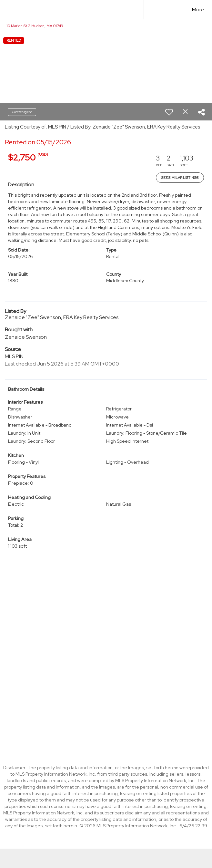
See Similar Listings (180, 178)
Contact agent (22, 112)
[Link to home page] (72, 10)
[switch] (169, 112)
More (198, 10)
